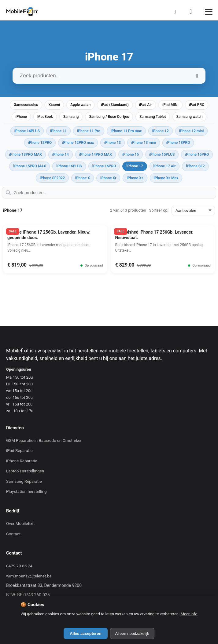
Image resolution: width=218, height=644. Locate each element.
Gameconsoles (26, 105)
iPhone (21, 117)
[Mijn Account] (177, 12)
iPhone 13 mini (144, 143)
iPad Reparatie (19, 451)
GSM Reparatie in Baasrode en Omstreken (44, 440)
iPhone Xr (108, 178)
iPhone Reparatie (22, 461)
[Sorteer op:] (193, 211)
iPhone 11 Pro (89, 131)
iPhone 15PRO (197, 155)
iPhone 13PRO (178, 143)
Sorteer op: (159, 210)
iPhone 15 (131, 155)
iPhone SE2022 (52, 178)
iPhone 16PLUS (69, 166)
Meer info (189, 614)
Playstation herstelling (26, 491)
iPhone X (83, 178)
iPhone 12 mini (192, 131)
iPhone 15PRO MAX (30, 166)
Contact (13, 534)
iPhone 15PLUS (162, 155)
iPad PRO (197, 105)
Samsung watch (190, 117)
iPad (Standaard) (115, 105)
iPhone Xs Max (166, 178)
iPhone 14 (61, 155)
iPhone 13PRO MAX (26, 155)
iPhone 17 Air (165, 166)
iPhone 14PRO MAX (96, 155)
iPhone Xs (135, 178)
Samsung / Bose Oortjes (109, 117)
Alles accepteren (85, 633)
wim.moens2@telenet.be (29, 576)
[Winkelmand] (193, 12)
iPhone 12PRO (40, 143)
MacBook (45, 117)
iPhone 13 (113, 143)
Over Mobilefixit (20, 524)
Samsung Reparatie (24, 481)
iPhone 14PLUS (27, 131)
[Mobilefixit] (22, 12)
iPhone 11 (58, 131)
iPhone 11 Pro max (126, 131)
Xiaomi (54, 105)
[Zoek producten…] (109, 76)
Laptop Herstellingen (25, 471)
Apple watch (80, 105)
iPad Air (146, 105)
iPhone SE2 (195, 166)
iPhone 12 (161, 131)
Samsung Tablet (153, 117)
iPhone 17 (135, 166)
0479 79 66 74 (19, 566)
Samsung (71, 117)
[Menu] (209, 12)
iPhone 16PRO (104, 166)
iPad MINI (170, 105)
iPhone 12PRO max (78, 143)
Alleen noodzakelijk (132, 633)
